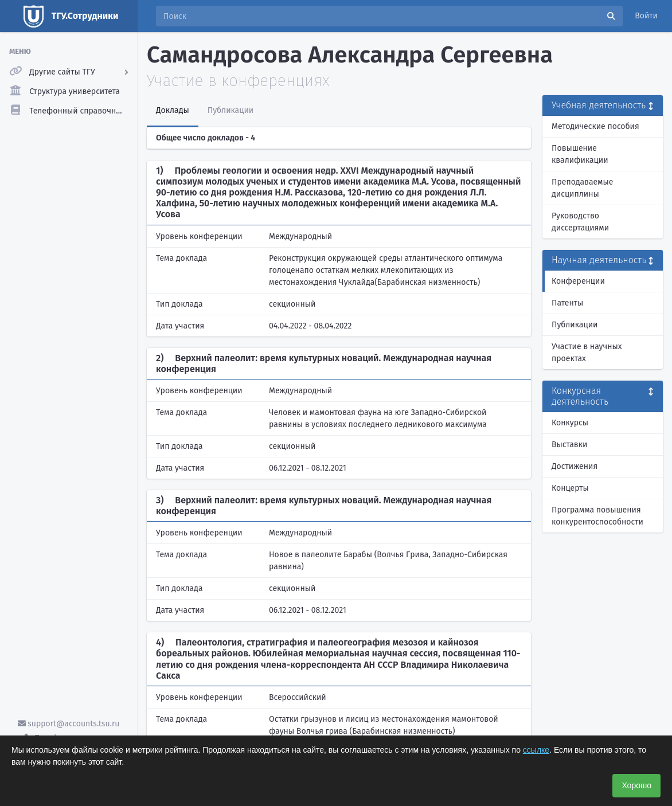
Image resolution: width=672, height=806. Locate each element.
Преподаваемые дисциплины (582, 188)
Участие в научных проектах (587, 353)
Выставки (569, 445)
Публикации (575, 325)
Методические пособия (595, 126)
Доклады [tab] (173, 110)
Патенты (567, 303)
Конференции (578, 281)
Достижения (575, 466)
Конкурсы (570, 423)
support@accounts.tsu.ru (69, 724)
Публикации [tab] (230, 110)
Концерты (570, 488)
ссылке (536, 750)
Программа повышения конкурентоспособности (597, 516)
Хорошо (636, 785)
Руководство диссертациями (580, 222)
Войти (646, 16)
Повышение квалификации (580, 154)
